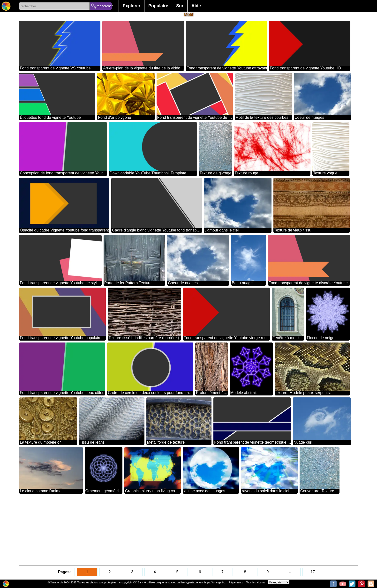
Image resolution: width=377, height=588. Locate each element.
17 (313, 572)
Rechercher (104, 6)
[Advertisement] (164, 529)
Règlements (236, 582)
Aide (196, 6)
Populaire (158, 6)
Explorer (132, 6)
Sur (180, 6)
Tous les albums (256, 582)
